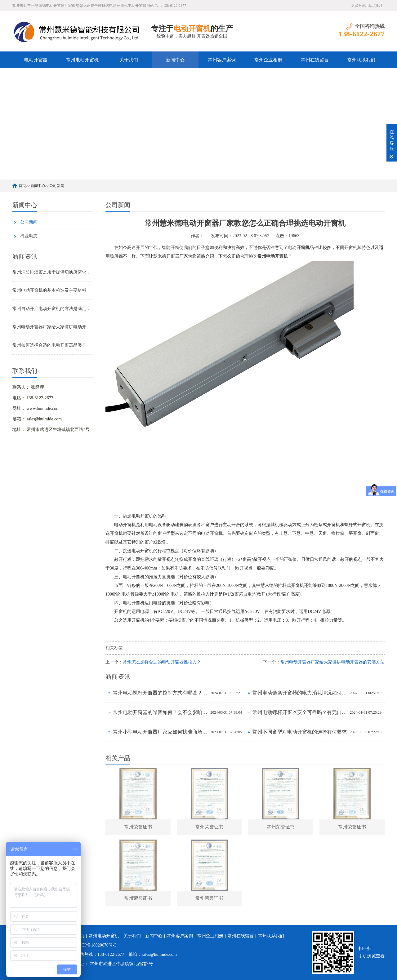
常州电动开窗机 (82, 60)
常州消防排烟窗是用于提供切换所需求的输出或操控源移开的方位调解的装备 (53, 272)
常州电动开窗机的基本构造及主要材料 (49, 290)
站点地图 (376, 6)
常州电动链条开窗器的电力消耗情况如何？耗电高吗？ (300, 693)
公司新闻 (57, 186)
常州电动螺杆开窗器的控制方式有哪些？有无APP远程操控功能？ (160, 693)
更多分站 (359, 6)
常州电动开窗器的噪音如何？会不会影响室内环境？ (160, 712)
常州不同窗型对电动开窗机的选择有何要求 (300, 732)
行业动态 (29, 236)
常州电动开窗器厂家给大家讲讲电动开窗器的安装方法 (53, 327)
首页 (22, 186)
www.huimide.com (43, 408)
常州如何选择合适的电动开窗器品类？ (49, 345)
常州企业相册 (268, 60)
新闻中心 (175, 60)
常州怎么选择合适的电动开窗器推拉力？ (162, 662)
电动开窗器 (36, 60)
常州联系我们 (361, 60)
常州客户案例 (222, 60)
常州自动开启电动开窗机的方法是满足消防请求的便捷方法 (53, 309)
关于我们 (129, 60)
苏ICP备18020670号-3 (96, 945)
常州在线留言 (315, 60)
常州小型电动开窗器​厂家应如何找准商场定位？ (160, 732)
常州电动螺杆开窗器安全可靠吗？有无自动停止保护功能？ (300, 712)
